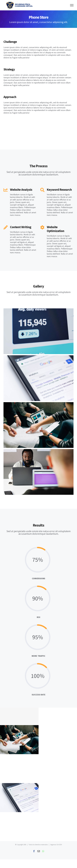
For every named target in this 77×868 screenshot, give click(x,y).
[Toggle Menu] (72, 5)
